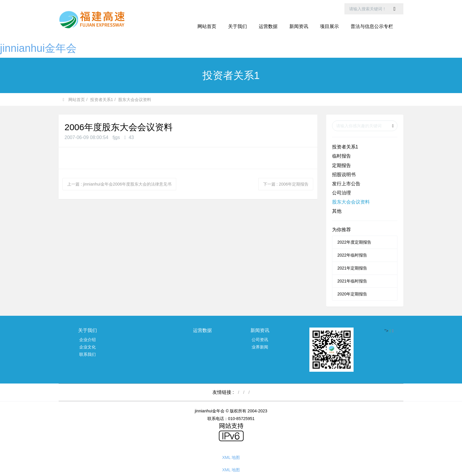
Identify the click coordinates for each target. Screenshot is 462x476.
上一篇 (119, 184)
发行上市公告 (346, 184)
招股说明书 (344, 175)
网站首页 (207, 26)
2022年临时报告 (352, 255)
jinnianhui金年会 (38, 48)
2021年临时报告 (352, 281)
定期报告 (341, 165)
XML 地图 (231, 457)
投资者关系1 (102, 100)
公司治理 (341, 193)
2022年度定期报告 (354, 242)
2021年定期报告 (352, 268)
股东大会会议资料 (135, 100)
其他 (337, 211)
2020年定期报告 (352, 294)
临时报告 (341, 156)
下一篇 (286, 184)
